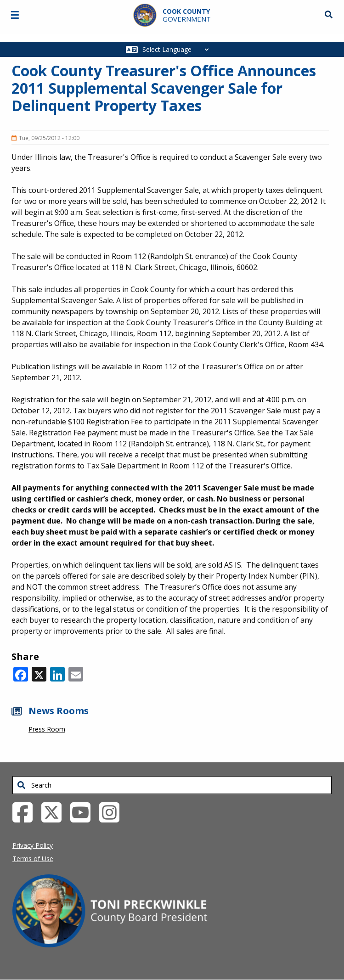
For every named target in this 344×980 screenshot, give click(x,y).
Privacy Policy (33, 845)
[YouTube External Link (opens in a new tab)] (84, 811)
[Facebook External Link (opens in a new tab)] (26, 811)
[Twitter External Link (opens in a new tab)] (55, 811)
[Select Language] (178, 49)
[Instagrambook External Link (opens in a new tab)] (113, 811)
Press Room (47, 729)
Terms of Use (33, 859)
